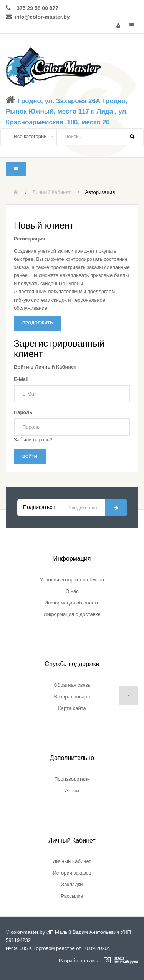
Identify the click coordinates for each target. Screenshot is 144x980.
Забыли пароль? (33, 440)
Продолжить (38, 323)
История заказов (72, 873)
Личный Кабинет (52, 192)
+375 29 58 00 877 (36, 8)
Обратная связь (72, 685)
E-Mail (21, 379)
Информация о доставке (72, 614)
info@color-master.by (42, 17)
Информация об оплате (72, 603)
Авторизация (100, 192)
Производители (72, 779)
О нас (72, 591)
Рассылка (72, 896)
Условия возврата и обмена (72, 580)
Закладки (72, 884)
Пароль (23, 412)
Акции (72, 791)
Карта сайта (72, 708)
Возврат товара (72, 697)
